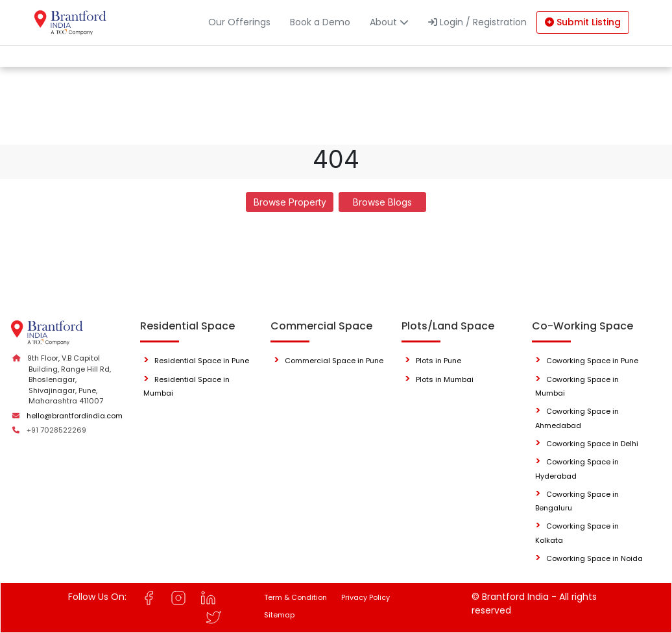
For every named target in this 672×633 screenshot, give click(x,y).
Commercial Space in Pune (334, 361)
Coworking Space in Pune (592, 361)
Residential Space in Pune (202, 361)
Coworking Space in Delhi (592, 444)
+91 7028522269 (56, 430)
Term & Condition (295, 597)
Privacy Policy (366, 597)
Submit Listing (583, 22)
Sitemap (279, 615)
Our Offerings (239, 22)
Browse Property (290, 202)
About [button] (389, 22)
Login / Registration (477, 22)
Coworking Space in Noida (594, 558)
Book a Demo (320, 22)
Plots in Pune (438, 361)
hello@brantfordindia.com (75, 416)
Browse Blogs (382, 202)
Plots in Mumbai (445, 379)
